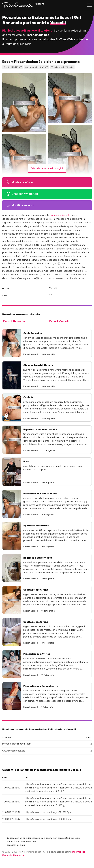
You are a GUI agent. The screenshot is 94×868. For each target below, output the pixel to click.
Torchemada (18, 5)
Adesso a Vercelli (60, 215)
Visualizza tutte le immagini (47, 168)
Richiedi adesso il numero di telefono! (28, 31)
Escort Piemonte (14, 321)
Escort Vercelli (59, 321)
